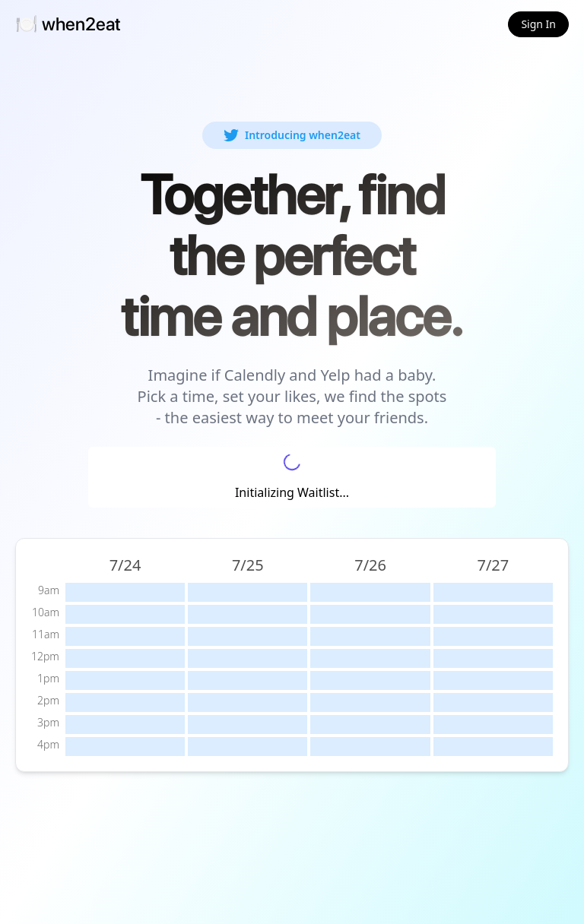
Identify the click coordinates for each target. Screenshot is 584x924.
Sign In (538, 24)
